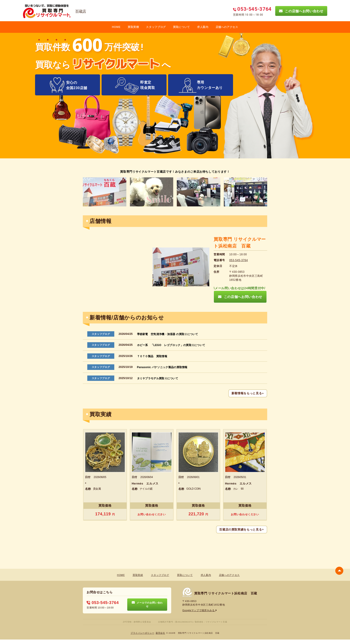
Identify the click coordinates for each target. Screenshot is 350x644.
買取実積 (133, 27)
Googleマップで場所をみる (200, 610)
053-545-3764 (239, 260)
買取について (181, 27)
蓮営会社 (160, 633)
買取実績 (138, 575)
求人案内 (203, 27)
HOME (116, 27)
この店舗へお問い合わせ (301, 11)
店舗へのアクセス (227, 27)
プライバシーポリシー (143, 633)
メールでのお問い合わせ (147, 604)
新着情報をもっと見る (248, 393)
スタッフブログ (156, 27)
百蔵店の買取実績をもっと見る (242, 529)
